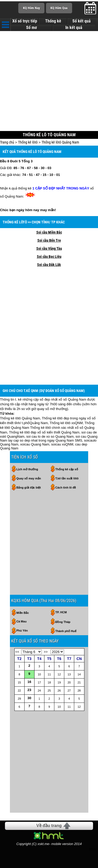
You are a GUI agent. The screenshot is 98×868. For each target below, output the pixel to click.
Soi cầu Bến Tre (49, 240)
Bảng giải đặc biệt (29, 487)
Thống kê (53, 21)
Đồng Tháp (63, 622)
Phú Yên (22, 631)
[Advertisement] (49, 82)
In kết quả (74, 28)
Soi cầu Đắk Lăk (49, 265)
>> (46, 652)
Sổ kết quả (82, 21)
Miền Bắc (23, 613)
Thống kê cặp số (67, 469)
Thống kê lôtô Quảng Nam (60, 142)
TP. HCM (61, 612)
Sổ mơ (31, 28)
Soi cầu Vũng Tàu (49, 248)
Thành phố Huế (66, 631)
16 (29, 682)
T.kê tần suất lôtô (67, 478)
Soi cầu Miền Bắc (49, 232)
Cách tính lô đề (66, 487)
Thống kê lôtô (28, 142)
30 (29, 698)
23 (29, 690)
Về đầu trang (49, 826)
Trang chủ (7, 142)
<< (17, 652)
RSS (92, 849)
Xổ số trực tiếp (25, 21)
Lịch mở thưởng (27, 469)
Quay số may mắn (29, 478)
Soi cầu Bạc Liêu (49, 257)
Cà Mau (22, 621)
